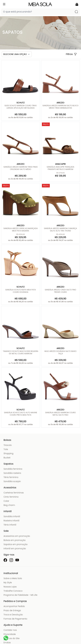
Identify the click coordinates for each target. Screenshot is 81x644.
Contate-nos (10, 630)
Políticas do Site (12, 638)
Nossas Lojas (10, 587)
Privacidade (10, 634)
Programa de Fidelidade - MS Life (20, 595)
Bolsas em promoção (15, 540)
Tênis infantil (10, 525)
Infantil (8, 511)
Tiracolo (8, 445)
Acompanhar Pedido (14, 606)
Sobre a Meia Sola (13, 578)
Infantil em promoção (15, 548)
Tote (6, 449)
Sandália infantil (12, 516)
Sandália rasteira (12, 473)
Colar (6, 501)
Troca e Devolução (13, 615)
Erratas (7, 643)
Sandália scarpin (12, 481)
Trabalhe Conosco (13, 591)
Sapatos (8, 464)
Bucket (7, 458)
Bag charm (9, 505)
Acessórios (10, 488)
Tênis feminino (11, 477)
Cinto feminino (11, 497)
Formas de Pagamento (15, 619)
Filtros (71, 54)
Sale (6, 531)
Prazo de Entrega (12, 610)
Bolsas (7, 440)
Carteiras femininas (14, 493)
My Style (8, 583)
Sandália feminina (13, 469)
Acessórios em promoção (17, 536)
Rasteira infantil (11, 521)
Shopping (8, 453)
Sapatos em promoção (16, 544)
